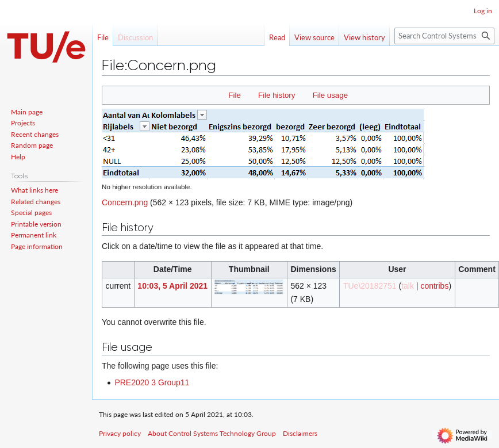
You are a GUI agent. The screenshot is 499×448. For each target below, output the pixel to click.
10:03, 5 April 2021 (172, 286)
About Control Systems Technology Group (212, 433)
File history (277, 95)
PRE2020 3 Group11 (152, 382)
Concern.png (125, 202)
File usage (330, 95)
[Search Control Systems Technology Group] (444, 36)
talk (408, 286)
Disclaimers (300, 433)
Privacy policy (120, 433)
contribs (434, 286)
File (234, 95)
